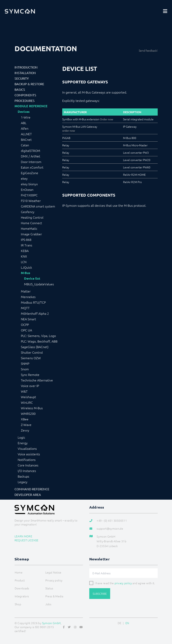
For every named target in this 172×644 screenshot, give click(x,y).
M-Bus (26, 273)
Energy (23, 443)
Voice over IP (30, 386)
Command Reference (32, 489)
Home (19, 572)
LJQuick (26, 267)
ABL (24, 123)
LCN (24, 262)
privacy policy (123, 583)
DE (120, 623)
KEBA (25, 251)
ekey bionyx (29, 184)
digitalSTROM (31, 151)
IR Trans (27, 245)
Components (25, 95)
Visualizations (27, 448)
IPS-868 (26, 239)
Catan (25, 145)
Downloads (22, 588)
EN (127, 623)
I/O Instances (27, 471)
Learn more (23, 536)
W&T (24, 391)
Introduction (26, 67)
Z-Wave (26, 425)
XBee (25, 419)
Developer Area (28, 494)
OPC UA (26, 330)
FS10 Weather (31, 201)
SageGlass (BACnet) (35, 347)
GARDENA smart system (38, 206)
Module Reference (31, 106)
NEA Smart (28, 319)
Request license (27, 540)
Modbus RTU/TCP (33, 302)
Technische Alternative (37, 380)
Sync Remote (30, 375)
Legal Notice (53, 572)
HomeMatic (29, 228)
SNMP (25, 363)
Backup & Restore (29, 84)
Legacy (23, 482)
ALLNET (26, 134)
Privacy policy (54, 580)
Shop (18, 604)
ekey (24, 178)
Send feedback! (148, 50)
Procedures (25, 100)
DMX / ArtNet (31, 156)
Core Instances (28, 465)
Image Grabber (31, 234)
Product (20, 580)
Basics (20, 89)
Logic (21, 437)
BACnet (26, 139)
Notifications (27, 460)
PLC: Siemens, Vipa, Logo (38, 336)
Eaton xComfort (32, 167)
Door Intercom (31, 162)
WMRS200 (28, 413)
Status (49, 588)
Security (22, 78)
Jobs (48, 604)
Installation (25, 73)
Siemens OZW (31, 358)
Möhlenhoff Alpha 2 (35, 313)
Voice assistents (29, 454)
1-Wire (26, 117)
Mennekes (28, 297)
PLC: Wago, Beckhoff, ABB (39, 341)
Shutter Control (32, 352)
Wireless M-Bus (32, 408)
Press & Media (54, 596)
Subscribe (100, 594)
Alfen (25, 128)
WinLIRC (27, 402)
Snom (25, 369)
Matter (26, 291)
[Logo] (20, 11)
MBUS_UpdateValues (39, 284)
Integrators (22, 596)
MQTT (25, 308)
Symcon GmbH (52, 623)
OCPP (25, 324)
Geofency (28, 212)
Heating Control (32, 217)
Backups (23, 476)
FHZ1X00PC (29, 195)
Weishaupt (28, 397)
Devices (24, 112)
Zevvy (25, 430)
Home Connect (31, 223)
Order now (106, 119)
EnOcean (27, 189)
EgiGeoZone (30, 173)
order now (69, 130)
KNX (24, 256)
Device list (32, 278)
